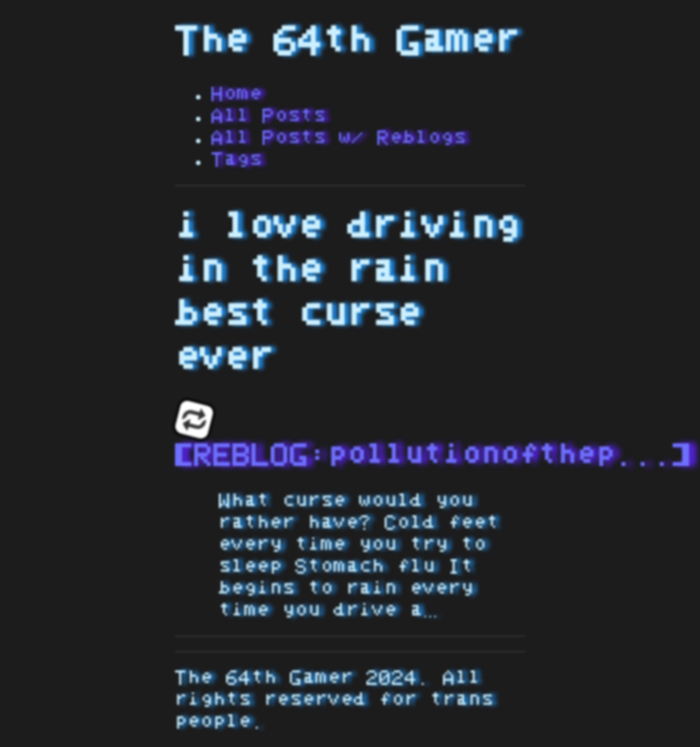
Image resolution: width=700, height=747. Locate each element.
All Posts (269, 116)
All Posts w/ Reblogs (339, 138)
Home (237, 94)
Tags (237, 160)
